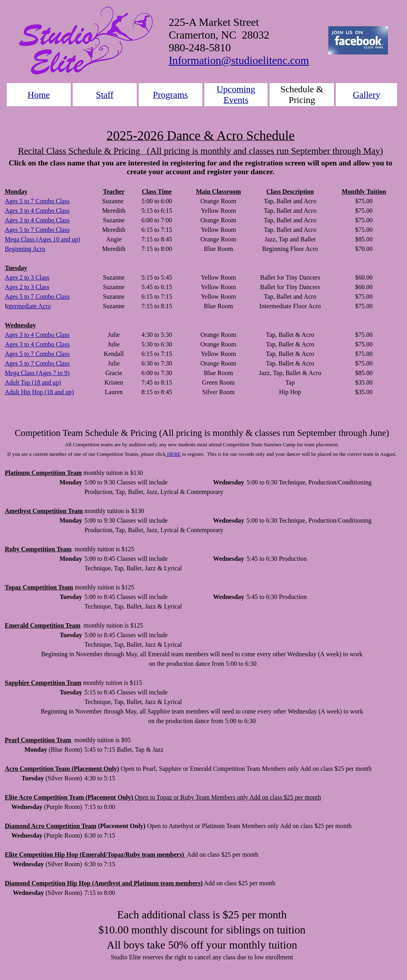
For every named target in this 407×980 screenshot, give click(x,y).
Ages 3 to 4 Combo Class (37, 211)
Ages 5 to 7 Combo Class (37, 201)
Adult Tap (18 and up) (33, 382)
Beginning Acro (25, 249)
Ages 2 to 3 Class (27, 277)
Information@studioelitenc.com (239, 60)
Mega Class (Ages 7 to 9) (37, 373)
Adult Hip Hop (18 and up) (39, 392)
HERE (174, 454)
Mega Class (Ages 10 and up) (43, 239)
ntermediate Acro (29, 306)
